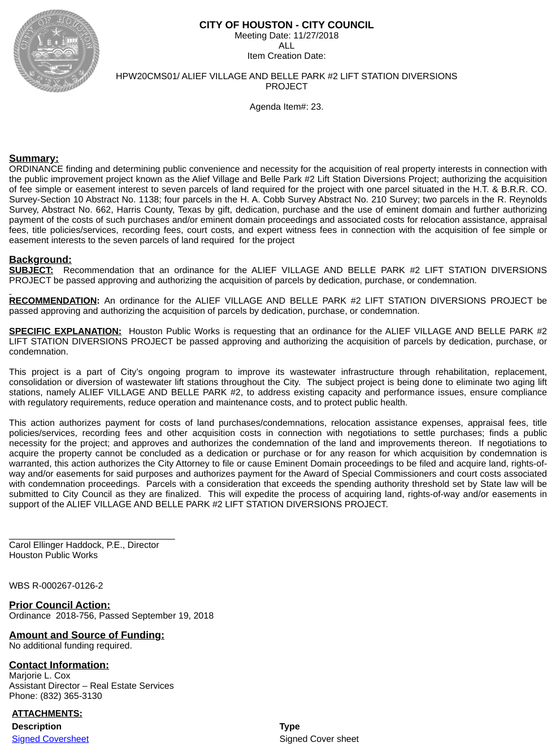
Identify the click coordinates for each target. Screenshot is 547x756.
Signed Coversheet (50, 739)
